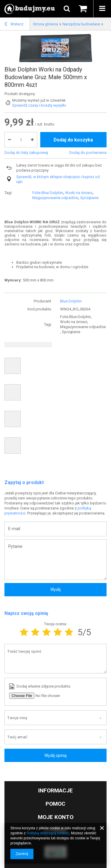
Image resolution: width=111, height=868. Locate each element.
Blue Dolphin (71, 301)
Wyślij (55, 589)
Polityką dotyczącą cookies (48, 833)
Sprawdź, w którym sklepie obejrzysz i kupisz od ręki (58, 179)
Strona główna (45, 24)
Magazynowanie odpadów (55, 198)
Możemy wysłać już (29, 100)
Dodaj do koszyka (73, 140)
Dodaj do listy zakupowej (26, 153)
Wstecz (14, 25)
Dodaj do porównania (88, 153)
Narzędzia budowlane (81, 24)
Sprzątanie (89, 198)
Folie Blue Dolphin (48, 193)
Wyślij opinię (55, 755)
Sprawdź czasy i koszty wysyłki (39, 105)
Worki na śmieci (79, 193)
